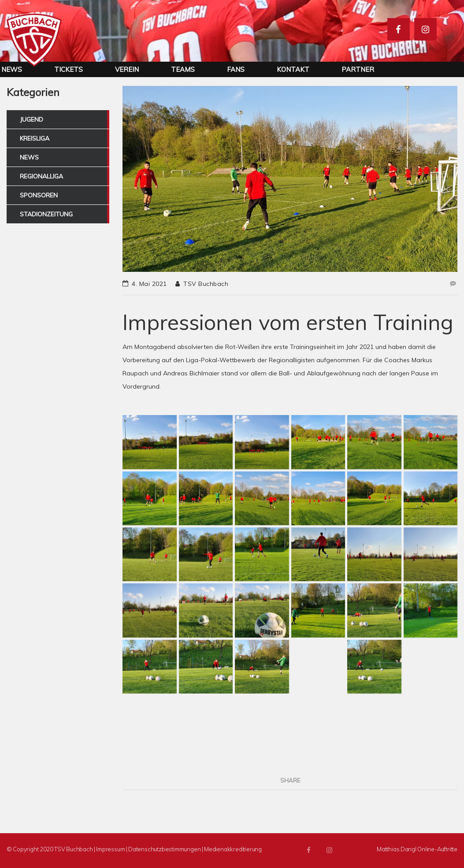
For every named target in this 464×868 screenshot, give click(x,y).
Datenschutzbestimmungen (164, 849)
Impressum (110, 849)
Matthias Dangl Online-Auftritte (417, 849)
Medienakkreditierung (233, 849)
